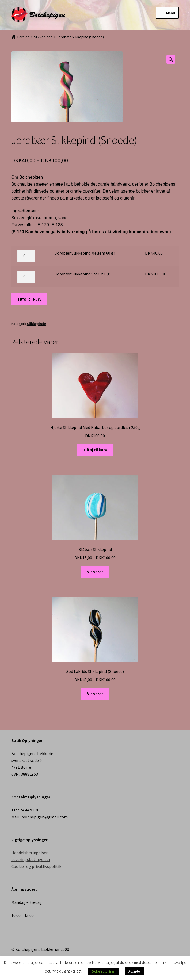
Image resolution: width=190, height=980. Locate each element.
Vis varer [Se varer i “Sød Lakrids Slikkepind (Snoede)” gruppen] (95, 694)
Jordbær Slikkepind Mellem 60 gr (85, 253)
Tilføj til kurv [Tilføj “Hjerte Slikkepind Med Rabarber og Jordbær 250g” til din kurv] (95, 450)
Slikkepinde (43, 37)
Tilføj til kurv (29, 299)
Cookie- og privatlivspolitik (36, 866)
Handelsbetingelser (29, 853)
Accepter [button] (135, 971)
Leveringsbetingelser (31, 859)
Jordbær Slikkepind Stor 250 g (82, 274)
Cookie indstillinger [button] (103, 971)
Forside (24, 37)
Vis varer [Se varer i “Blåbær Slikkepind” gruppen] (95, 572)
